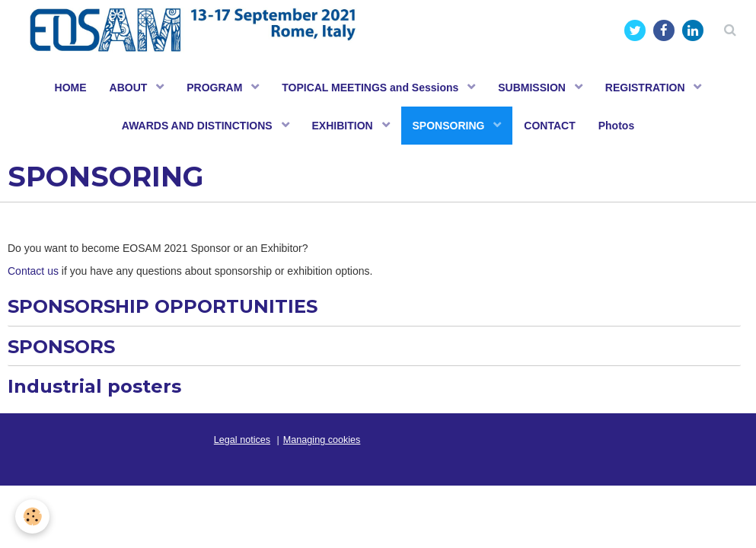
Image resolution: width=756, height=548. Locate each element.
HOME (71, 88)
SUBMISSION (533, 88)
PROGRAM (216, 88)
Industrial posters (94, 386)
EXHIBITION (344, 126)
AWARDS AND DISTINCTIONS (199, 126)
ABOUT (130, 88)
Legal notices (242, 440)
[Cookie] (32, 516)
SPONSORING (450, 126)
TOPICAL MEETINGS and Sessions (372, 88)
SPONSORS (61, 346)
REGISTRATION (647, 88)
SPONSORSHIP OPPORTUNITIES (163, 306)
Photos (616, 126)
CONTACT (549, 126)
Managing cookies (322, 440)
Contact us (33, 271)
